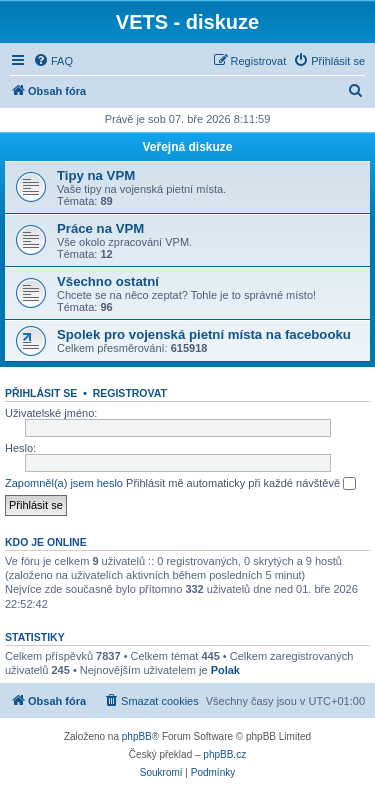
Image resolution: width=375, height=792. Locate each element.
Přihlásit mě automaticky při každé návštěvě (241, 484)
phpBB (137, 736)
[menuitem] (53, 61)
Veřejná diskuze (187, 147)
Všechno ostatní (108, 281)
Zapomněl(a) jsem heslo (64, 483)
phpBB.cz (224, 754)
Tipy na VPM (96, 175)
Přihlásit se (41, 393)
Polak (225, 670)
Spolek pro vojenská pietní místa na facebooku (204, 334)
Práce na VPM (100, 228)
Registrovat (130, 393)
